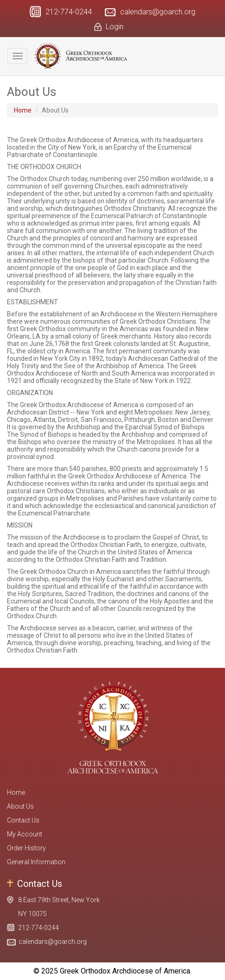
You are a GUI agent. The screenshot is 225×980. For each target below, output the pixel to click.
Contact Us (23, 820)
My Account (25, 834)
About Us (20, 806)
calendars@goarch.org (158, 12)
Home (23, 110)
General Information (36, 862)
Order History (26, 848)
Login (115, 27)
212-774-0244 (69, 12)
